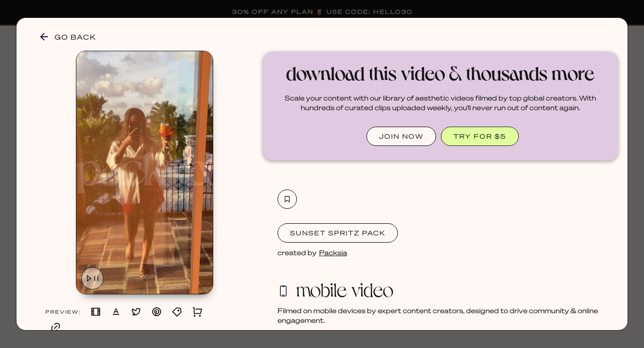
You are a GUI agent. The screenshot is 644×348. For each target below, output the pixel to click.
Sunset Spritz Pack (338, 233)
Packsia (333, 252)
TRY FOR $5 (480, 136)
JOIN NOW (401, 136)
